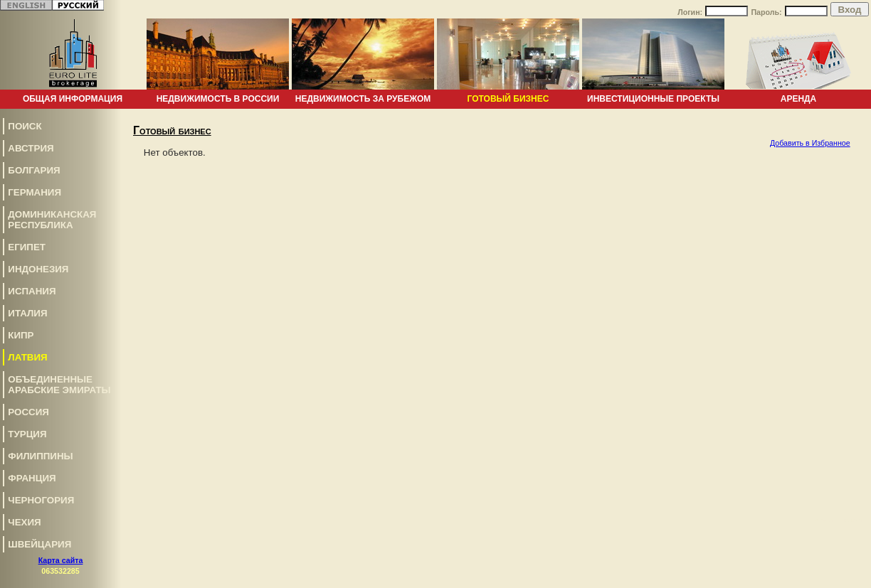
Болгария (34, 170)
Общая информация (73, 99)
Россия (28, 412)
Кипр (21, 335)
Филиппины (40, 456)
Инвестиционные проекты (653, 99)
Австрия (31, 148)
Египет (27, 247)
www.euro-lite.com (838, 520)
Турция (27, 434)
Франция (32, 478)
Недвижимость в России (218, 99)
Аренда (799, 99)
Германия (35, 192)
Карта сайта (61, 560)
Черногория (41, 500)
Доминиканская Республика (52, 220)
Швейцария (39, 544)
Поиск (25, 126)
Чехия (24, 522)
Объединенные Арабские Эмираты (59, 385)
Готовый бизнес (508, 99)
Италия (27, 313)
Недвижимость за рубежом (363, 99)
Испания (32, 291)
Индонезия (38, 269)
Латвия (27, 357)
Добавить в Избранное (810, 143)
